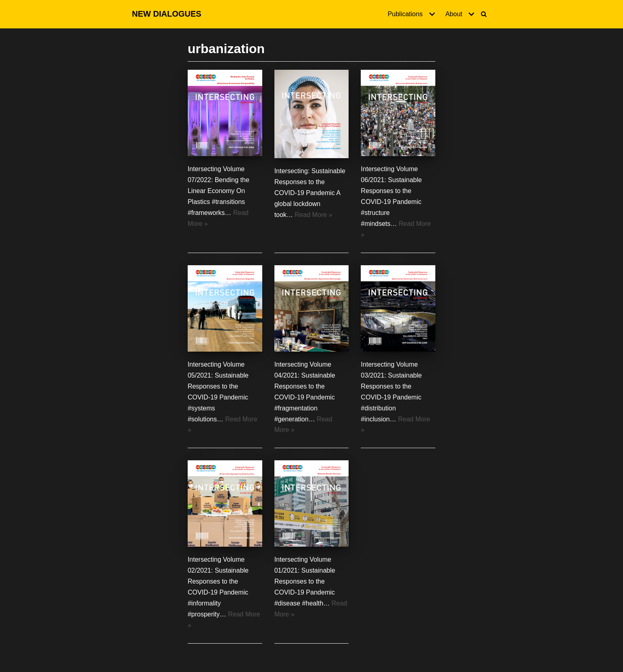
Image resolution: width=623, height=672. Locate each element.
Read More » (314, 215)
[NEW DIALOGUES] (167, 14)
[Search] (484, 14)
